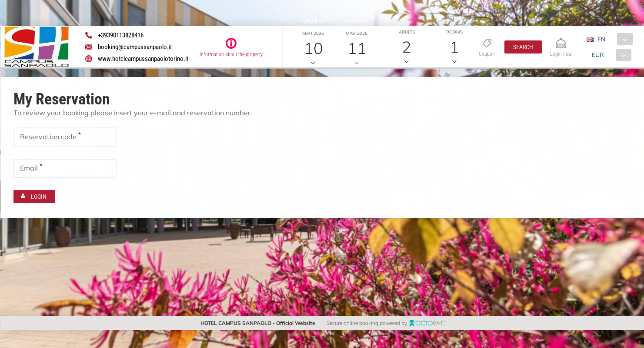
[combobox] (613, 39)
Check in (313, 21)
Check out (356, 21)
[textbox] (65, 137)
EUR (598, 55)
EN (601, 39)
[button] (523, 47)
